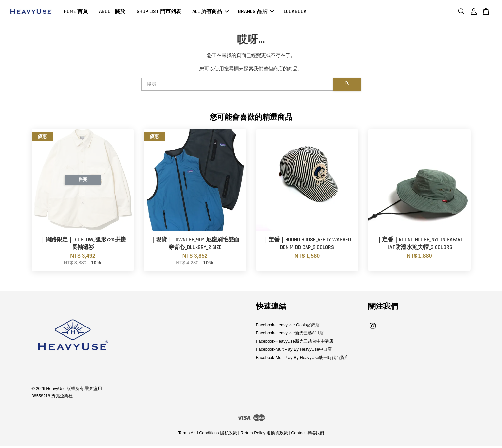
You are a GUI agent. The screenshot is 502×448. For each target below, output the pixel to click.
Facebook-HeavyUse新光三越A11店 (290, 335)
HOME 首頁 (76, 13)
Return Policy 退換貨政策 (264, 435)
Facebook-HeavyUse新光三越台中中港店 (295, 343)
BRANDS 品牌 (256, 13)
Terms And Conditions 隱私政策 (208, 435)
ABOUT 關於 (112, 13)
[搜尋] (237, 86)
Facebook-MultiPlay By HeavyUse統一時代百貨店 (303, 359)
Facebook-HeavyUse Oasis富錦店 (288, 327)
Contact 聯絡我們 (307, 435)
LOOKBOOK (295, 13)
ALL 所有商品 (210, 13)
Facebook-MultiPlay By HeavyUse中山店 (294, 351)
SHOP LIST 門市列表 (159, 13)
